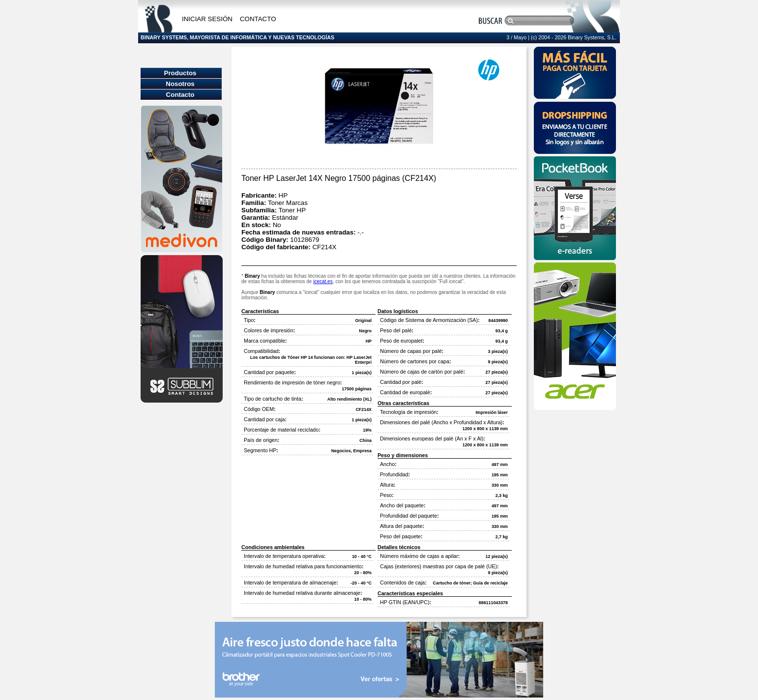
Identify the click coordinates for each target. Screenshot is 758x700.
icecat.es (323, 281)
